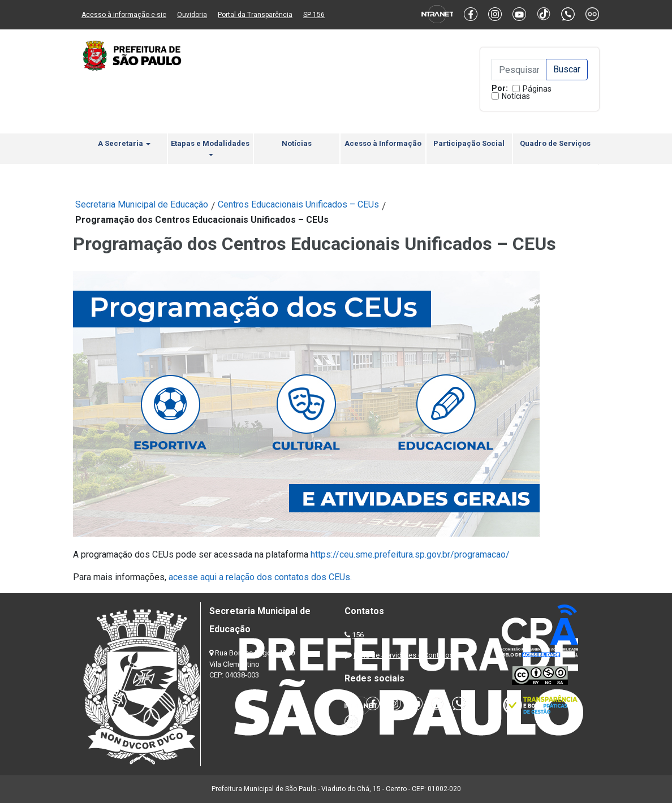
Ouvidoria (192, 15)
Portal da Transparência (255, 15)
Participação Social (469, 143)
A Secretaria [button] (124, 143)
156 (358, 635)
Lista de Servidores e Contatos (404, 655)
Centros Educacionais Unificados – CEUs (298, 204)
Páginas (537, 89)
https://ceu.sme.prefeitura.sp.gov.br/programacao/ (409, 554)
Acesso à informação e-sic (124, 15)
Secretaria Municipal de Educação (142, 204)
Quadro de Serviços (555, 143)
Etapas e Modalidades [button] (210, 148)
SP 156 (314, 15)
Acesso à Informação (383, 143)
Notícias (516, 96)
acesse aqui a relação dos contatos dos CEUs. (260, 577)
